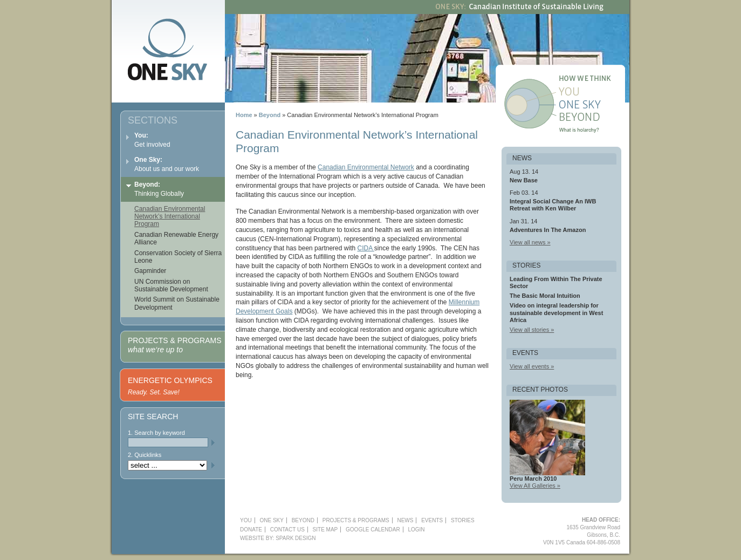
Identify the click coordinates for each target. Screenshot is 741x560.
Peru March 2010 (533, 479)
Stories (463, 520)
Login (416, 530)
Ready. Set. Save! (154, 392)
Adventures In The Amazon (548, 230)
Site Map (325, 530)
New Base (524, 180)
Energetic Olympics (170, 380)
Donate (251, 530)
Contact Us (287, 530)
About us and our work (167, 164)
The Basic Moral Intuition (545, 296)
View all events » (532, 366)
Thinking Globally (159, 189)
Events (432, 520)
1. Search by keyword (156, 433)
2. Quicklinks (145, 455)
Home (244, 115)
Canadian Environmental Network (366, 167)
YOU (246, 520)
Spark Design (296, 538)
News (405, 520)
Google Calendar (373, 530)
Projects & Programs (174, 345)
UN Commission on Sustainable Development (171, 285)
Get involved (152, 140)
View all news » (530, 242)
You (593, 93)
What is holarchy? (593, 132)
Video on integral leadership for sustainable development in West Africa (556, 312)
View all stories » (532, 330)
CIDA (365, 248)
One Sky (593, 106)
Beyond (593, 119)
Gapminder (150, 271)
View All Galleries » (535, 486)
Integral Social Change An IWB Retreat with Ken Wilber (553, 205)
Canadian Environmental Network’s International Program (170, 217)
